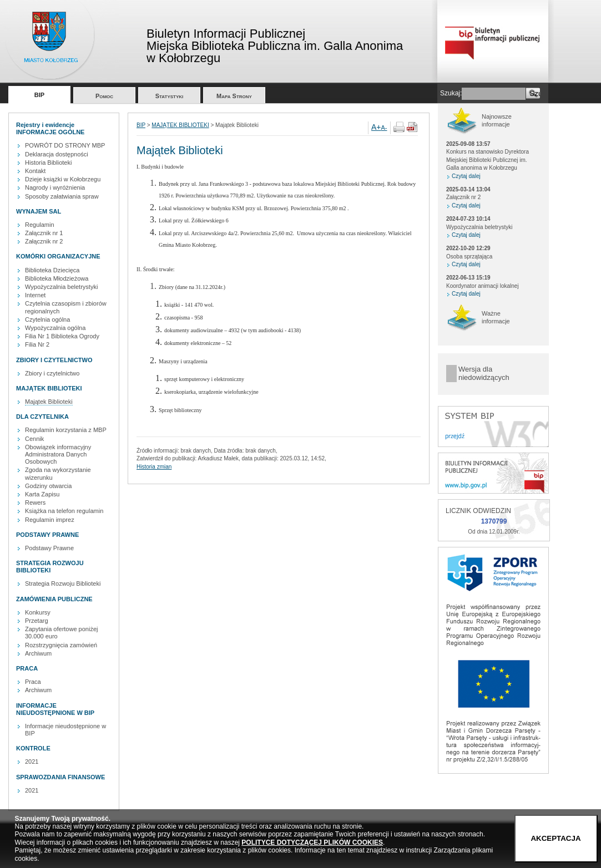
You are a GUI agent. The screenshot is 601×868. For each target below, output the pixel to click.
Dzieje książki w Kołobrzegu (63, 179)
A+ (376, 127)
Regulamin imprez (50, 520)
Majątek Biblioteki (49, 402)
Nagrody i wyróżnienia (55, 187)
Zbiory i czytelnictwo (52, 373)
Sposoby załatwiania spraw (62, 196)
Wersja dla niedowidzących (484, 374)
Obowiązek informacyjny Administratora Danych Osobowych (58, 454)
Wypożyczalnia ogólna (55, 328)
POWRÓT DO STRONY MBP (65, 145)
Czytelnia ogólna (47, 319)
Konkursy (38, 612)
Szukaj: (451, 93)
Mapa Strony (234, 96)
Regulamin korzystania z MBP (66, 430)
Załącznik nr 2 (44, 241)
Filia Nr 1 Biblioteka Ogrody (62, 336)
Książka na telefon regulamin (64, 511)
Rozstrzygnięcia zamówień (61, 645)
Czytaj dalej (466, 176)
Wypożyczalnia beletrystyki (61, 287)
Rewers (35, 502)
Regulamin (40, 225)
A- (384, 128)
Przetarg (37, 621)
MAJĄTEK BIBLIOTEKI (180, 125)
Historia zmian (154, 467)
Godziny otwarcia (48, 486)
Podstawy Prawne (49, 548)
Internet (35, 295)
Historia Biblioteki (48, 163)
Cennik (34, 439)
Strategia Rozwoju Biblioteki (63, 583)
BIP (39, 95)
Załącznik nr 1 (44, 233)
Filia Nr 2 (37, 344)
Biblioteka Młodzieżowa (57, 278)
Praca (33, 682)
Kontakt (35, 171)
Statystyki (170, 96)
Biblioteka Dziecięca (52, 270)
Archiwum (38, 653)
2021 (32, 762)
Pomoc (104, 96)
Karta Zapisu (42, 494)
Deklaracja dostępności (57, 154)
